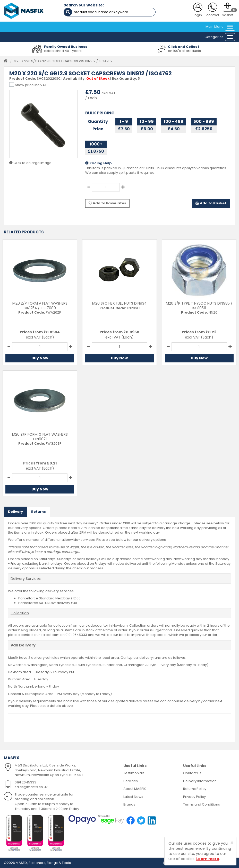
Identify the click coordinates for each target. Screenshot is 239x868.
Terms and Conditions (202, 804)
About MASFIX (135, 789)
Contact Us (192, 773)
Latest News (133, 797)
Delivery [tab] (15, 512)
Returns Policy (195, 789)
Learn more (208, 859)
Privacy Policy (194, 797)
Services (131, 781)
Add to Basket (211, 203)
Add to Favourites (107, 203)
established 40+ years (63, 51)
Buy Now (40, 358)
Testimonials (134, 773)
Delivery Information (200, 781)
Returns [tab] (39, 512)
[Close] (232, 843)
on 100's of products (184, 51)
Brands (129, 804)
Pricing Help (99, 163)
